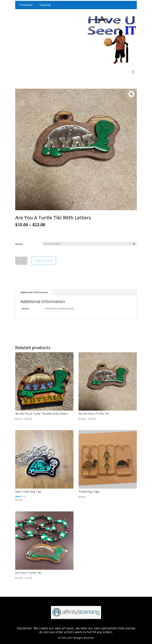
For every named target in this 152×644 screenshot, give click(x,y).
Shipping (45, 5)
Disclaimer (26, 5)
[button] (131, 94)
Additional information (34, 292)
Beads (19, 244)
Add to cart (44, 261)
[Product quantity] (21, 261)
